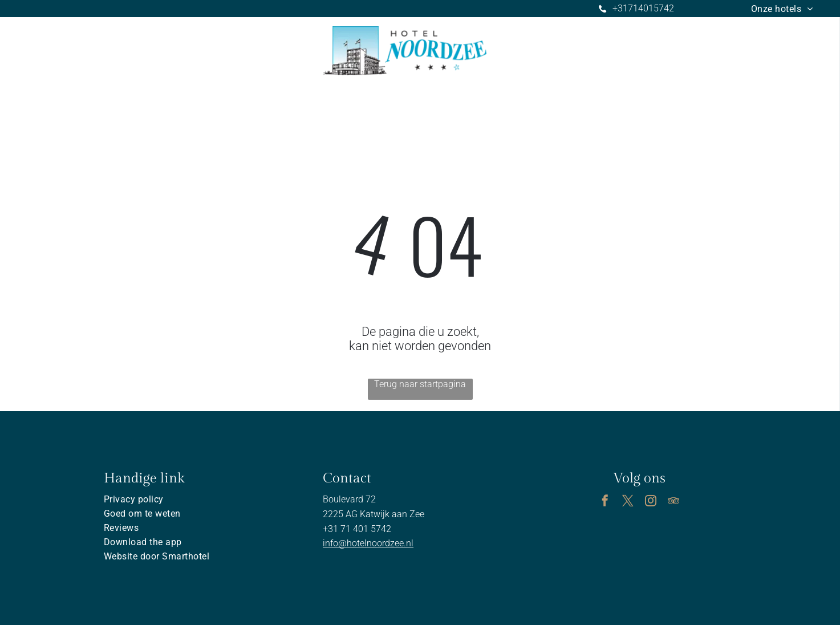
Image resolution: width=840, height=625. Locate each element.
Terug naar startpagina (420, 384)
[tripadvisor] (673, 502)
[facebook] (605, 502)
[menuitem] (782, 9)
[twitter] (628, 502)
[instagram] (651, 502)
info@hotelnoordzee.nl (368, 543)
